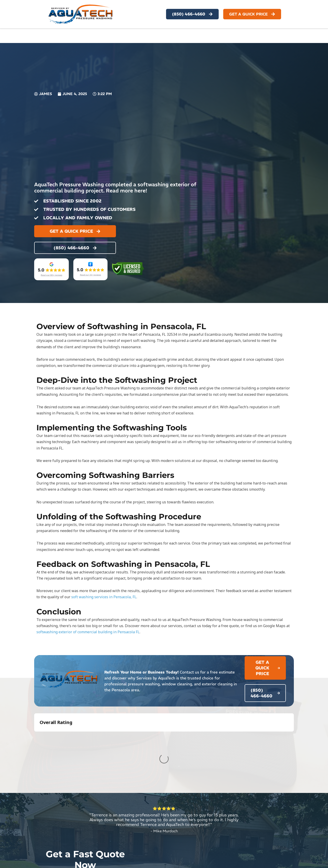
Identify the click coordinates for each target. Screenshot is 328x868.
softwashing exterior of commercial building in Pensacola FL (88, 632)
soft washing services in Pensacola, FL (104, 597)
